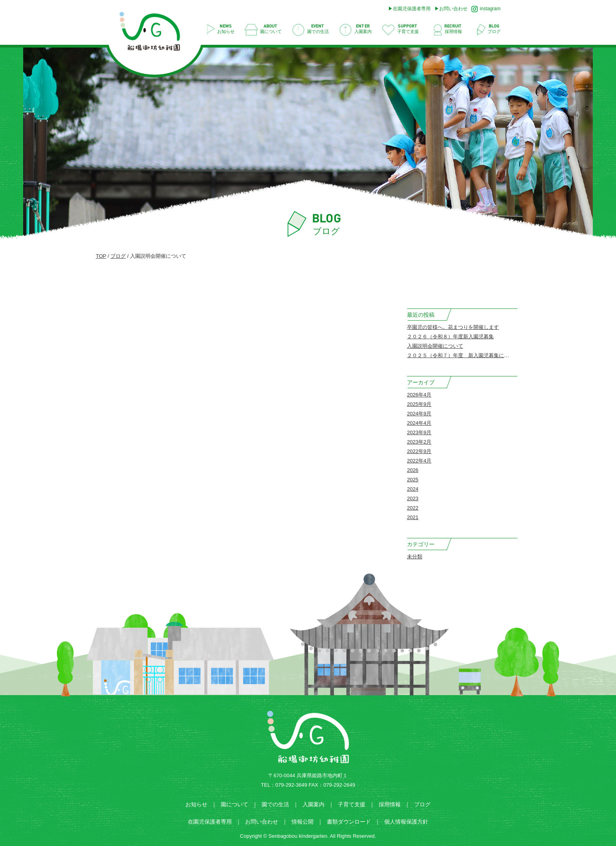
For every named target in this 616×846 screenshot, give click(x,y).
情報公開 (302, 822)
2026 (413, 470)
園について (235, 804)
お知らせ (196, 804)
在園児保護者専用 (412, 9)
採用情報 (390, 804)
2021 (413, 517)
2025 (413, 480)
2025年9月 (419, 404)
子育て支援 (352, 804)
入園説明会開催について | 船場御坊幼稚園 (154, 34)
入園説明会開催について (435, 346)
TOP (101, 256)
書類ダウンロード (349, 822)
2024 (413, 489)
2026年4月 (419, 395)
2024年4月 (419, 423)
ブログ (118, 256)
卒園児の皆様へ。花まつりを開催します (453, 327)
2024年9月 (419, 414)
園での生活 (275, 804)
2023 (413, 498)
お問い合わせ (453, 9)
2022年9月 (419, 451)
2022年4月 (419, 461)
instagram (486, 9)
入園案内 (313, 804)
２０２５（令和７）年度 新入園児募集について (463, 355)
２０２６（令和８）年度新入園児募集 (450, 337)
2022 (413, 508)
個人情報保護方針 (406, 822)
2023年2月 (419, 442)
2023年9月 (419, 432)
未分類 (415, 557)
